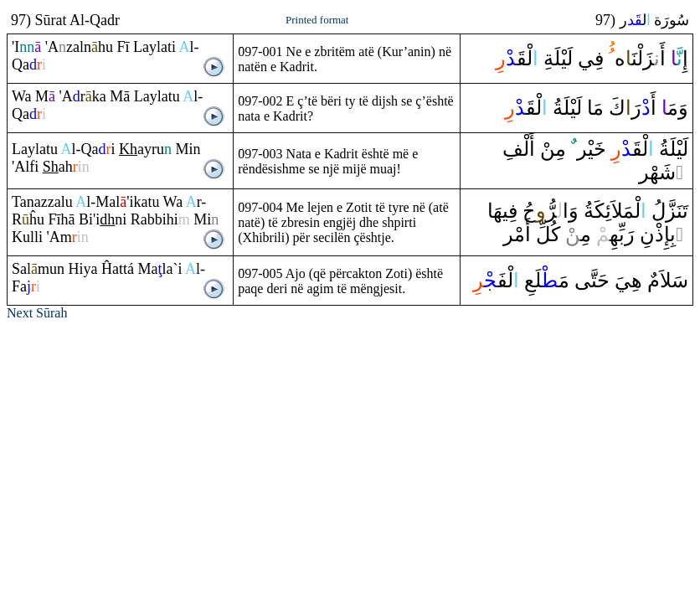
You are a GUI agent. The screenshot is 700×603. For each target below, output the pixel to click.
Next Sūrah (37, 313)
